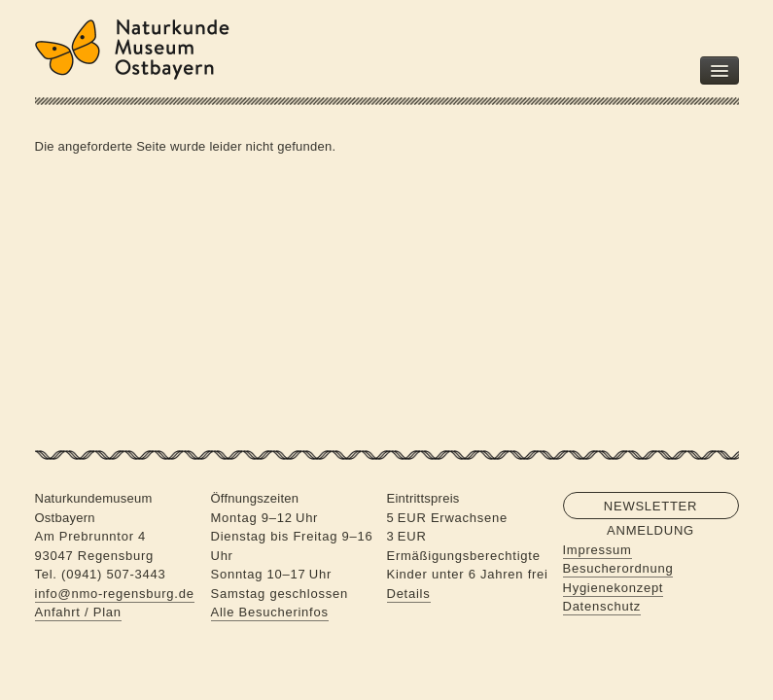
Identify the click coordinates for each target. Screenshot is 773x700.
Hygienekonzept (614, 588)
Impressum (597, 550)
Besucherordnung (618, 568)
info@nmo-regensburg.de (115, 594)
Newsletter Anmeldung (650, 509)
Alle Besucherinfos (270, 612)
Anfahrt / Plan (78, 612)
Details (409, 594)
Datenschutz (602, 606)
